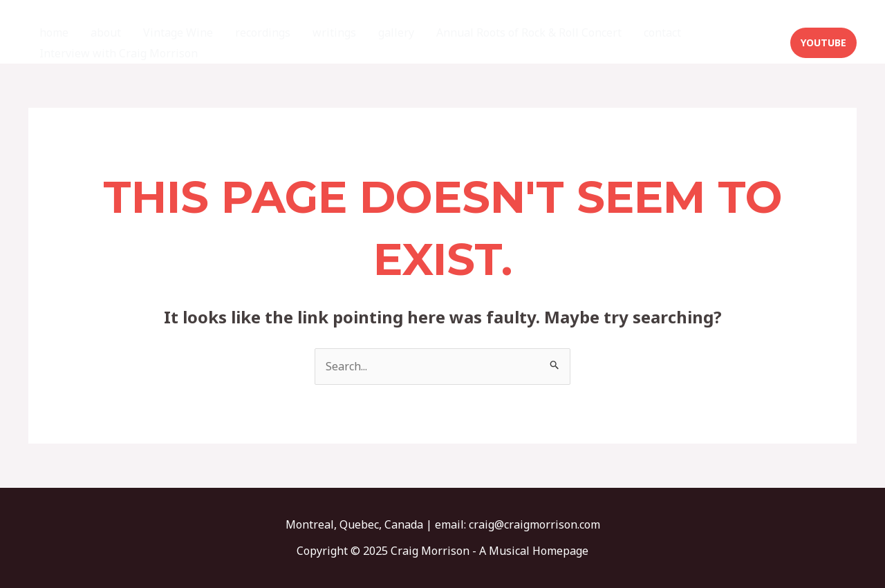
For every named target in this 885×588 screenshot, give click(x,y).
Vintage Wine (178, 32)
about (106, 32)
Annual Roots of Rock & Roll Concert (529, 32)
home (54, 32)
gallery (396, 32)
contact (662, 32)
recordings (263, 32)
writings (334, 32)
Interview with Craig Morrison (119, 53)
